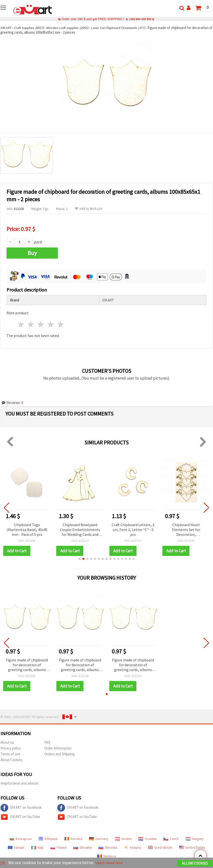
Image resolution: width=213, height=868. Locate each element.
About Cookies (11, 760)
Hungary (195, 839)
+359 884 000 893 (140, 19)
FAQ (47, 742)
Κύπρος (132, 847)
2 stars (31, 324)
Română (73, 839)
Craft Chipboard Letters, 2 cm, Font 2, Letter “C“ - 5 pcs (133, 530)
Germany (99, 839)
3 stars (41, 324)
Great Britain (160, 847)
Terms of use (10, 754)
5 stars (61, 324)
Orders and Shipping (59, 754)
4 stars (51, 324)
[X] (3, 863)
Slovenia (108, 847)
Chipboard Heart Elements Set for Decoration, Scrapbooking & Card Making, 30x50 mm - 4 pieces (186, 530)
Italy (37, 847)
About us (7, 742)
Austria (123, 839)
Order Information (58, 748)
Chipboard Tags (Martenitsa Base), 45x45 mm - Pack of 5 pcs (27, 530)
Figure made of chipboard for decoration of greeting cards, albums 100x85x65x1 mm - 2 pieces (27, 665)
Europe (16, 847)
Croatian (147, 839)
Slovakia (82, 847)
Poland (58, 847)
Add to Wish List (88, 209)
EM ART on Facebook (21, 808)
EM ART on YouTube (20, 817)
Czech (171, 839)
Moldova (106, 856)
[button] (80, 559)
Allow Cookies (195, 864)
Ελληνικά (48, 839)
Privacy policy (11, 748)
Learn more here (111, 863)
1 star (21, 324)
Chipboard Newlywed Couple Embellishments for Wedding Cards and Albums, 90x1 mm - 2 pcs (80, 530)
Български (21, 839)
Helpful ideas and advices (20, 783)
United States (192, 847)
